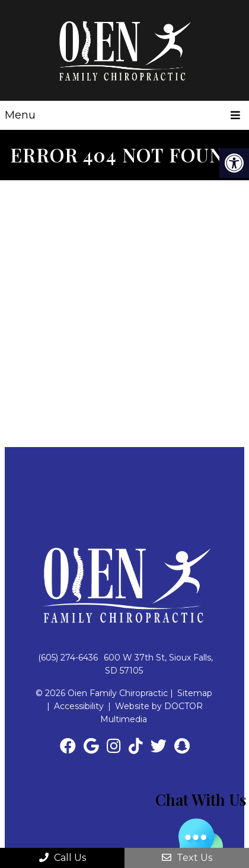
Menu (20, 115)
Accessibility (79, 706)
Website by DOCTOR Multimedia (151, 713)
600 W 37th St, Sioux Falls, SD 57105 (158, 664)
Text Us (187, 858)
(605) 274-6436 (68, 658)
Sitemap (195, 693)
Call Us (63, 858)
